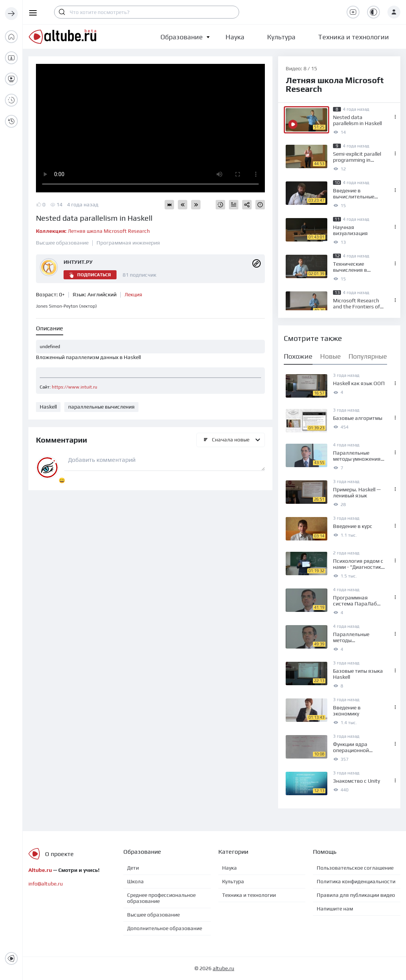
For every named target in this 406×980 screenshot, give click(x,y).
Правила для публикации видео (356, 895)
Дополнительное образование (165, 928)
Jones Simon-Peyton (66, 306)
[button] (182, 37)
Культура (233, 881)
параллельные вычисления (101, 407)
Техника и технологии (249, 895)
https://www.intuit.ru (75, 387)
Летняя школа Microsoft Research (93, 231)
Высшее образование (62, 243)
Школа (135, 881)
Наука (229, 868)
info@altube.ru (46, 884)
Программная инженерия (128, 243)
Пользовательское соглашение (355, 868)
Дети (133, 868)
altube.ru (223, 968)
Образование (182, 37)
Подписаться (90, 275)
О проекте (59, 854)
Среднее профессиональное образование (161, 898)
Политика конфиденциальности (356, 881)
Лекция (133, 294)
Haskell (48, 407)
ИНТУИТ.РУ (78, 262)
